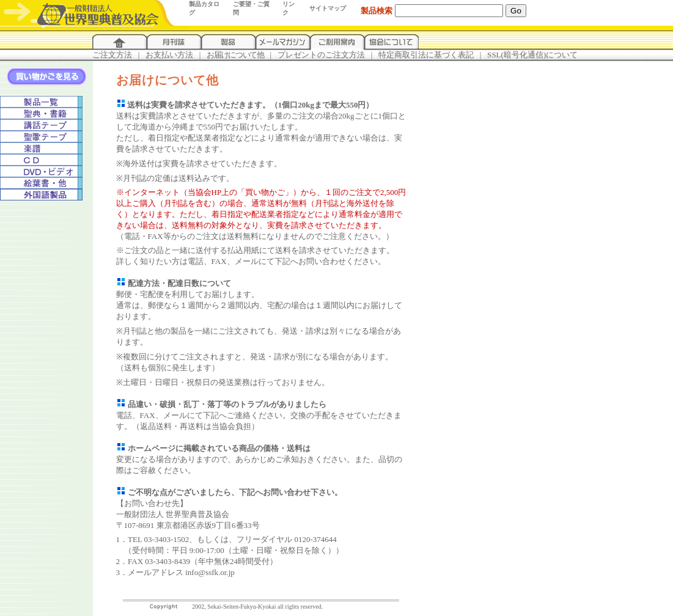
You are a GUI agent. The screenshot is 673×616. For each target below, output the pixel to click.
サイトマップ (328, 8)
